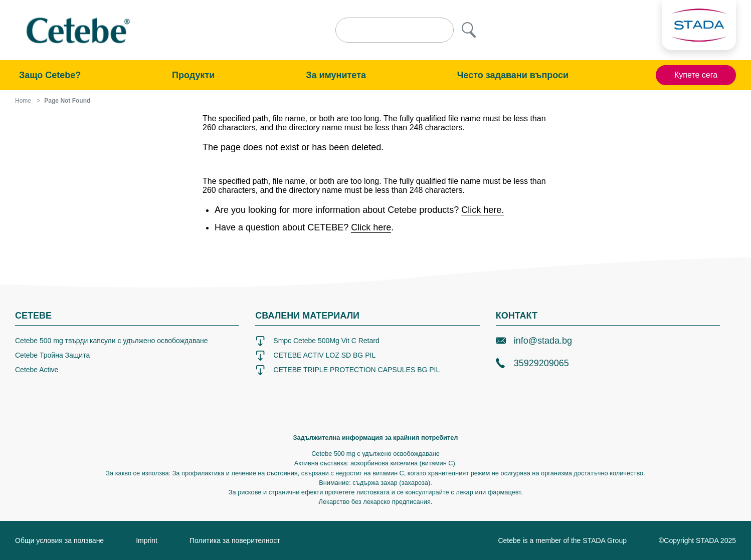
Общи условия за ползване (59, 540)
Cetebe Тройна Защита (52, 355)
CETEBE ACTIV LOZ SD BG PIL (315, 356)
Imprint (147, 540)
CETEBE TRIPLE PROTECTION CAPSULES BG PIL (347, 370)
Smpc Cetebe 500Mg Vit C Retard (317, 341)
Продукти (193, 75)
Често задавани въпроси (513, 75)
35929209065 (532, 363)
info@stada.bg (534, 341)
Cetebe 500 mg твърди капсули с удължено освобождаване (112, 341)
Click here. (483, 210)
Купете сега (696, 75)
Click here (371, 227)
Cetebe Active (37, 370)
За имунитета (336, 75)
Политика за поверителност (235, 540)
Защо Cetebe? (50, 75)
